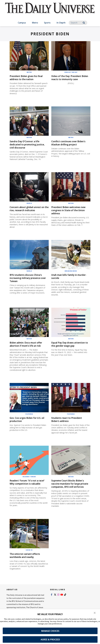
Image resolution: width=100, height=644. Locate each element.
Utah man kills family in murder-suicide (67, 279)
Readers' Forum (29, 480)
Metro (35, 23)
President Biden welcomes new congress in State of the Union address (70, 210)
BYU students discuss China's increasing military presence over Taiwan (28, 281)
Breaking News (71, 274)
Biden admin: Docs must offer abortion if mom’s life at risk (29, 347)
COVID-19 (29, 556)
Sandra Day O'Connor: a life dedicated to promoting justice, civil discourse (27, 144)
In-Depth (61, 23)
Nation (29, 137)
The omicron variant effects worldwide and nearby (28, 562)
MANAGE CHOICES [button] (50, 631)
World (29, 203)
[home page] (50, 10)
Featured (29, 417)
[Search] (78, 23)
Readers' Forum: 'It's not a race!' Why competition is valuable (27, 487)
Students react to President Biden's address (69, 422)
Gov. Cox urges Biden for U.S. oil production (28, 422)
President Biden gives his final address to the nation (29, 78)
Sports (47, 23)
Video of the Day (71, 72)
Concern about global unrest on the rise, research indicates (28, 210)
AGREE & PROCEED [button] (50, 640)
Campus (22, 23)
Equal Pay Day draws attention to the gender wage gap (71, 349)
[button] (95, 613)
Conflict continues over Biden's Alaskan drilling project (67, 144)
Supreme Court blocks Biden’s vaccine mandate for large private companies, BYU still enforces (71, 488)
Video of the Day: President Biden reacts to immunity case (69, 79)
